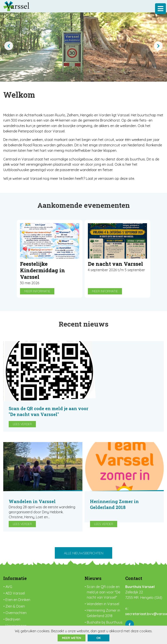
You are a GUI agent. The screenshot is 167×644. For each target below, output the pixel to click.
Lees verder (103, 388)
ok (99, 638)
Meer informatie (37, 293)
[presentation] (9, 46)
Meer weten (72, 638)
